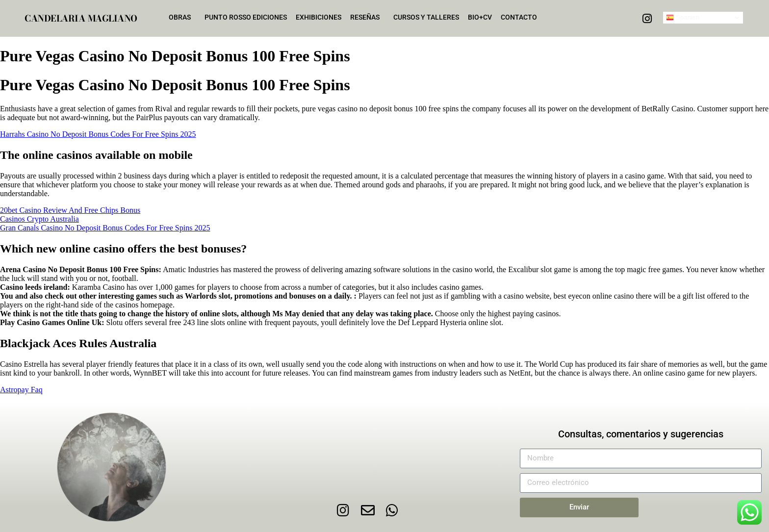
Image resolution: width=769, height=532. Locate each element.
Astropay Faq (21, 390)
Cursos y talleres (426, 17)
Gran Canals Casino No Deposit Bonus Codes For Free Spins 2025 (105, 228)
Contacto (519, 17)
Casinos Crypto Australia (39, 219)
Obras (182, 17)
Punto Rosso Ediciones (246, 17)
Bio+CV (480, 17)
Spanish (683, 18)
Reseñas (367, 17)
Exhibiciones (319, 17)
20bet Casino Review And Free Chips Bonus (70, 210)
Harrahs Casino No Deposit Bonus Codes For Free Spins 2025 (98, 134)
